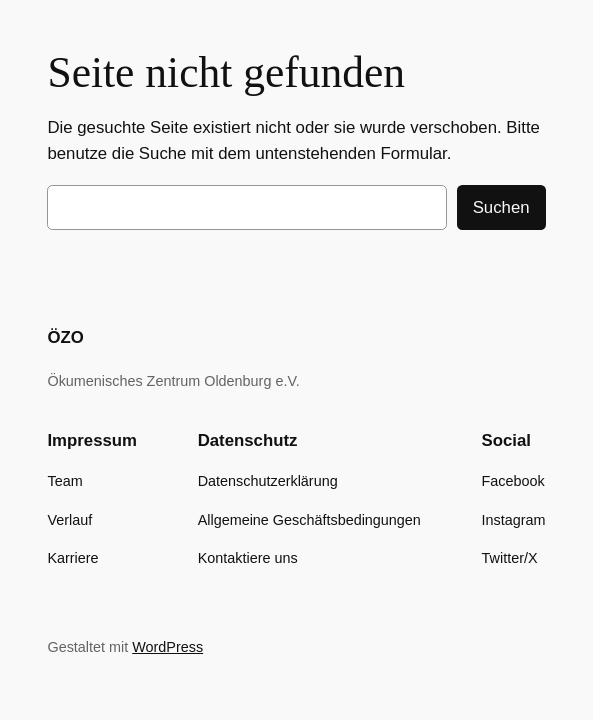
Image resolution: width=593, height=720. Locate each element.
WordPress (167, 647)
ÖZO (65, 337)
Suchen (501, 207)
